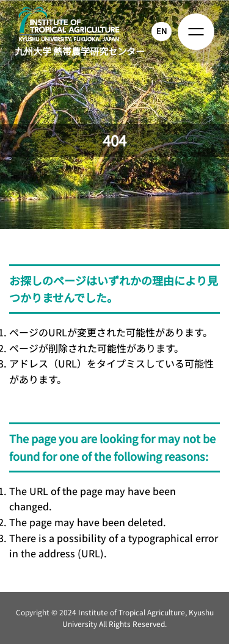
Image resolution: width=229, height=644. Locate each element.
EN (162, 31)
